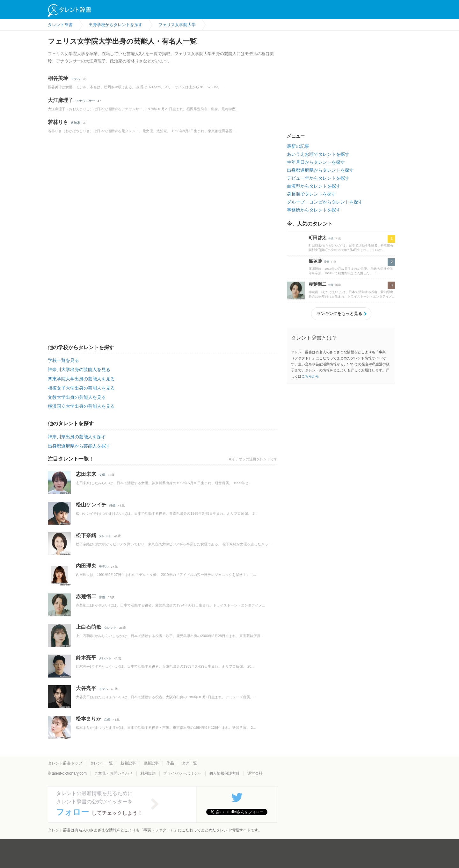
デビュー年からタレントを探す (318, 178)
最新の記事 (298, 146)
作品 (170, 763)
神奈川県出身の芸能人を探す (77, 437)
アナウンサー (85, 101)
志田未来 (86, 474)
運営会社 (255, 773)
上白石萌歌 (89, 627)
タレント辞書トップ (65, 763)
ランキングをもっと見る (339, 314)
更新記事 (151, 763)
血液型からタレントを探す (314, 186)
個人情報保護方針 (224, 773)
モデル (76, 79)
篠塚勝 (315, 261)
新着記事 (128, 763)
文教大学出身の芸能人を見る (77, 397)
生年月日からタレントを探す (316, 162)
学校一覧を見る (63, 360)
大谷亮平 (86, 688)
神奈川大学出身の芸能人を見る (79, 369)
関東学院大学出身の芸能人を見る (81, 379)
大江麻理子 (61, 100)
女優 (102, 475)
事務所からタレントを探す (314, 210)
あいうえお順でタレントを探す (318, 154)
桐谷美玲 (58, 78)
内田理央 (86, 566)
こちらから (310, 376)
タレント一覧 (101, 763)
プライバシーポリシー (182, 773)
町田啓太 (317, 238)
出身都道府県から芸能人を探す (79, 446)
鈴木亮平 (86, 658)
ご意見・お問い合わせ (113, 773)
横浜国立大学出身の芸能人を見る (81, 406)
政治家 (76, 123)
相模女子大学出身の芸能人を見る (81, 388)
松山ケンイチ (91, 505)
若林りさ (58, 122)
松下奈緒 (86, 535)
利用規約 (148, 773)
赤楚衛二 (86, 596)
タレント (105, 536)
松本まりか (89, 719)
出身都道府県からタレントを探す (320, 170)
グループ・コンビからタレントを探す (325, 202)
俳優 (112, 505)
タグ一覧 (189, 763)
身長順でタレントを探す (311, 194)
